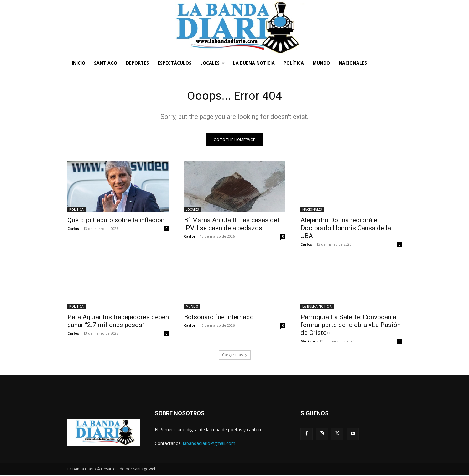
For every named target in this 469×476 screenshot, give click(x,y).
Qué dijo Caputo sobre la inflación (116, 221)
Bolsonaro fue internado (219, 318)
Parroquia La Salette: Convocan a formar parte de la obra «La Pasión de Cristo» (351, 326)
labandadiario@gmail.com (209, 444)
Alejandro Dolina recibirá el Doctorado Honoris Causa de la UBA (346, 229)
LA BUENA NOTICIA (317, 308)
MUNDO (192, 308)
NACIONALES (312, 211)
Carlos (73, 230)
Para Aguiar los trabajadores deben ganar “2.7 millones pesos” (118, 322)
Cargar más (235, 356)
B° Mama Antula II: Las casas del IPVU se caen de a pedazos (232, 225)
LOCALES (192, 211)
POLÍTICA (76, 211)
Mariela (308, 342)
